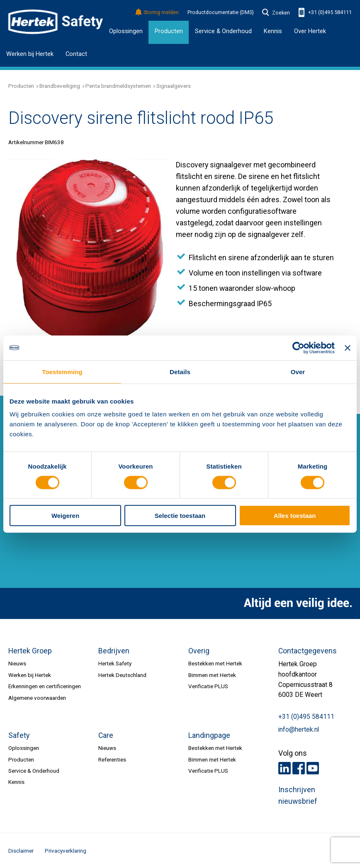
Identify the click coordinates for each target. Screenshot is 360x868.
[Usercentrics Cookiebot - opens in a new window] (298, 348)
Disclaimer (21, 851)
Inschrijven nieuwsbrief (298, 795)
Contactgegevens (308, 651)
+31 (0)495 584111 (325, 13)
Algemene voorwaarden (37, 698)
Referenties (112, 759)
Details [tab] (180, 371)
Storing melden (157, 13)
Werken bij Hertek (30, 54)
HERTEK (56, 22)
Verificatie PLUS (208, 686)
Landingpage (209, 735)
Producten (169, 31)
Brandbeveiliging (60, 86)
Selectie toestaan (180, 516)
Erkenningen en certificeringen (45, 686)
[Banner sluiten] (348, 348)
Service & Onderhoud (34, 771)
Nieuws (17, 663)
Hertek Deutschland (122, 675)
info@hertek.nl (299, 730)
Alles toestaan (295, 516)
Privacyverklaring (66, 851)
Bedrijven (114, 651)
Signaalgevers (174, 86)
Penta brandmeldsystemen (118, 86)
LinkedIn (285, 768)
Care (106, 735)
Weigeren (65, 516)
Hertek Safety (115, 663)
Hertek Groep (30, 651)
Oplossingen (126, 31)
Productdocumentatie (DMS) (221, 12)
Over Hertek (310, 31)
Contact (76, 54)
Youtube (313, 768)
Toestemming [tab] (62, 371)
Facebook (299, 768)
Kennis (16, 782)
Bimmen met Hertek (212, 675)
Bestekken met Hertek (215, 663)
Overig (199, 651)
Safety (19, 735)
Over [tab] (298, 371)
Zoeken (276, 13)
